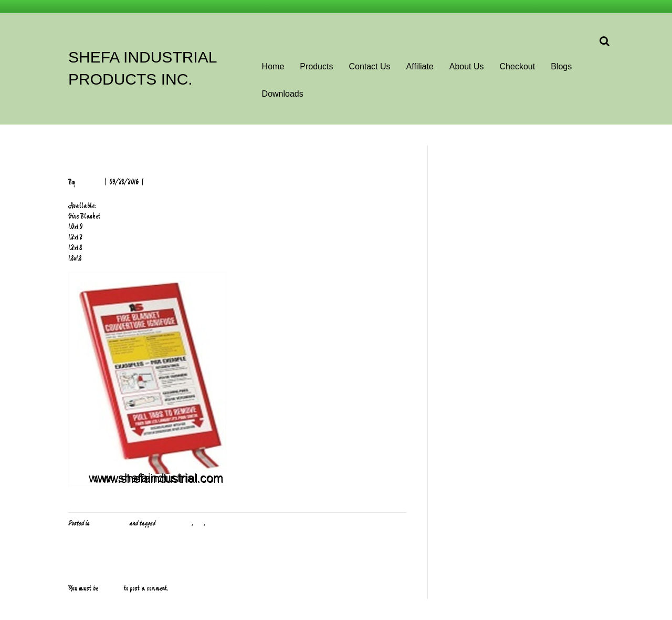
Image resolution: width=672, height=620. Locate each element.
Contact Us (369, 66)
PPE (199, 523)
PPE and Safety (109, 523)
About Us (467, 66)
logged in (111, 588)
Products (316, 66)
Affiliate (420, 66)
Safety (215, 523)
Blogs (561, 66)
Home (273, 66)
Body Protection (174, 523)
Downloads (283, 94)
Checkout (518, 66)
